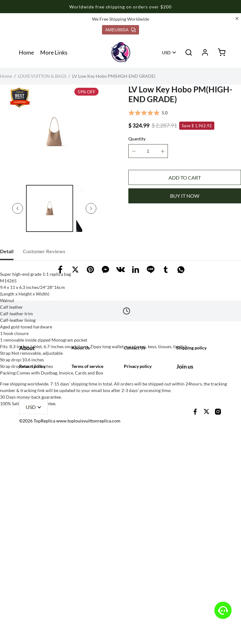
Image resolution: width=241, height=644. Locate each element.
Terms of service (87, 565)
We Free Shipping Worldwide (120, 19)
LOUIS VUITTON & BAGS (42, 76)
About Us (81, 500)
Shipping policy (191, 500)
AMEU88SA (120, 30)
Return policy (32, 565)
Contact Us (135, 500)
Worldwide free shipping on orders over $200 (120, 7)
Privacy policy (138, 565)
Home (26, 52)
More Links (54, 52)
